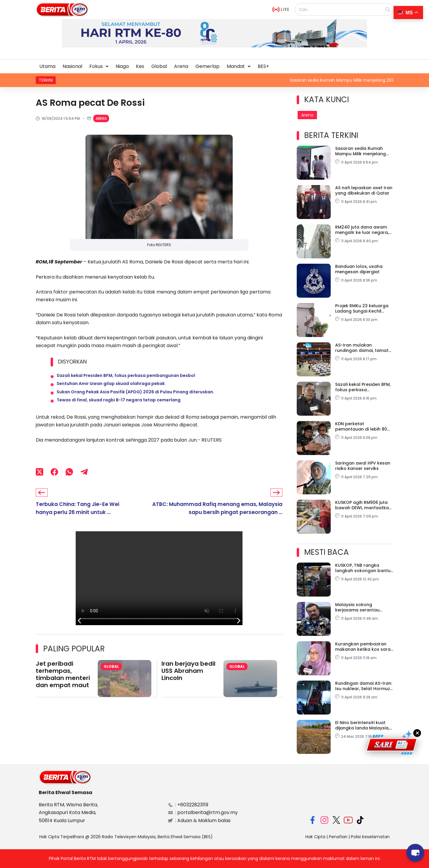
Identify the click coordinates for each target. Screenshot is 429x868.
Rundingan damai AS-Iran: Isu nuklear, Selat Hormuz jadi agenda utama (364, 686)
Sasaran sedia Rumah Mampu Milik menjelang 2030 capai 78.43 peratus (363, 151)
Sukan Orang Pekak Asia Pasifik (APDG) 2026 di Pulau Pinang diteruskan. (135, 398)
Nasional (72, 66)
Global (159, 66)
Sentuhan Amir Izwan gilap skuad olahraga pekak (111, 388)
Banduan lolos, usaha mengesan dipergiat (359, 269)
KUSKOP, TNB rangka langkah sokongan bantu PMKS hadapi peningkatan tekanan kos (363, 568)
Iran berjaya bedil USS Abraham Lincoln (188, 681)
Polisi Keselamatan (370, 837)
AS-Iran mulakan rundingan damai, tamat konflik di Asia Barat (362, 348)
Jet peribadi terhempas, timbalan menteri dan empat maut (63, 685)
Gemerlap (207, 66)
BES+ (263, 66)
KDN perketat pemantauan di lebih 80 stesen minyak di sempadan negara (361, 426)
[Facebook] (54, 482)
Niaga (122, 66)
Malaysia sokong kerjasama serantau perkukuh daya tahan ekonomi (359, 607)
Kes (140, 66)
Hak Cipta (315, 837)
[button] (99, 66)
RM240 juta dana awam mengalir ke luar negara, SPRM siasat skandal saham (362, 230)
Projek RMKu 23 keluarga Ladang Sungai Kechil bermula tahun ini (362, 308)
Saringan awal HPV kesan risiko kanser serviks (363, 466)
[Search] (388, 10)
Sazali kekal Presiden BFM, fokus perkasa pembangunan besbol (126, 377)
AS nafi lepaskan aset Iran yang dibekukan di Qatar (364, 190)
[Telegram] (84, 482)
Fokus (99, 66)
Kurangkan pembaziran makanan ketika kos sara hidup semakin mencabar (363, 647)
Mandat (239, 66)
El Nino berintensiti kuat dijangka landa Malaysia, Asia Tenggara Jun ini (362, 725)
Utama (47, 66)
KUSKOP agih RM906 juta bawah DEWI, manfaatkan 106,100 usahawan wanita (363, 505)
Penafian (338, 837)
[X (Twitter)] (39, 482)
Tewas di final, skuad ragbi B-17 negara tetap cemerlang (119, 409)
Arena (181, 66)
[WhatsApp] (69, 482)
